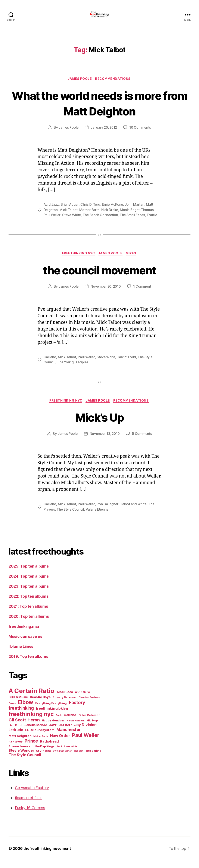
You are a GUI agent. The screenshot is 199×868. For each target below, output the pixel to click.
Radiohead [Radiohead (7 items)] (49, 749)
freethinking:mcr (24, 634)
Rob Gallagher (108, 512)
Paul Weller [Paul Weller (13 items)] (86, 743)
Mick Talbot (69, 217)
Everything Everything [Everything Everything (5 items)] (51, 711)
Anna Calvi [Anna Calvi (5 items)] (82, 699)
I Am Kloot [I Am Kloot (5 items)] (15, 733)
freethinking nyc (78, 261)
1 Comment (143, 294)
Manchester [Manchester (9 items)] (69, 737)
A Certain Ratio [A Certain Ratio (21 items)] (31, 698)
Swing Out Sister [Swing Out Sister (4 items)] (62, 758)
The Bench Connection (102, 222)
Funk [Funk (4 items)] (59, 723)
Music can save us (25, 644)
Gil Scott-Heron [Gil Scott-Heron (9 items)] (24, 727)
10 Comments (141, 134)
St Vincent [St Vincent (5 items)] (43, 758)
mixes (133, 261)
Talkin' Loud (128, 364)
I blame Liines (21, 654)
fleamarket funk (28, 805)
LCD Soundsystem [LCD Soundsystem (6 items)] (40, 737)
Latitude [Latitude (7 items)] (16, 737)
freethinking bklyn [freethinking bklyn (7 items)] (52, 716)
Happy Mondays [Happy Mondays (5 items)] (53, 728)
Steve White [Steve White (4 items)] (70, 754)
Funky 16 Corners (30, 815)
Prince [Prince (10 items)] (31, 748)
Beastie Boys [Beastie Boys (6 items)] (40, 704)
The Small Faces (135, 222)
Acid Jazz (51, 211)
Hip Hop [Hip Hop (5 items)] (92, 728)
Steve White (72, 222)
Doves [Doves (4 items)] (12, 711)
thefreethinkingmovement (48, 856)
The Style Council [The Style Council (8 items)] (25, 762)
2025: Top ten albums (29, 574)
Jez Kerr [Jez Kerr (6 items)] (65, 732)
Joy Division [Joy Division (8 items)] (85, 732)
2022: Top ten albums (29, 604)
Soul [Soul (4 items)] (59, 754)
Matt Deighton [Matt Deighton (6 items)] (20, 743)
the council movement (99, 277)
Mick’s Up (99, 424)
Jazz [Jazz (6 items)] (53, 732)
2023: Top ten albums (29, 594)
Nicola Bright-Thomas (138, 217)
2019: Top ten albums (28, 664)
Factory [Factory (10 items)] (77, 710)
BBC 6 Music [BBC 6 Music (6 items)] (18, 704)
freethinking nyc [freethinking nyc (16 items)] (31, 722)
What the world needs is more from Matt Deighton (99, 110)
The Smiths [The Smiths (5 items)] (93, 758)
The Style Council (71, 517)
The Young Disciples (73, 369)
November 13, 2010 (105, 441)
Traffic (154, 222)
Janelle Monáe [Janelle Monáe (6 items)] (36, 732)
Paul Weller (52, 222)
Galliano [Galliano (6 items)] (70, 722)
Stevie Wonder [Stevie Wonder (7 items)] (21, 758)
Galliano (50, 364)
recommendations (114, 86)
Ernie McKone (113, 211)
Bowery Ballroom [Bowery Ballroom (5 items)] (65, 705)
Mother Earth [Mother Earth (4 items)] (41, 744)
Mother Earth (90, 217)
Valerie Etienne (98, 517)
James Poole (79, 86)
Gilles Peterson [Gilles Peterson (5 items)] (89, 722)
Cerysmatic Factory (32, 795)
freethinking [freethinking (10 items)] (21, 716)
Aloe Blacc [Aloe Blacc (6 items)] (65, 699)
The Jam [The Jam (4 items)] (78, 758)
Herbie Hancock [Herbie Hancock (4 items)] (76, 728)
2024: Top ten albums (29, 584)
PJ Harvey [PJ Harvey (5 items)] (16, 749)
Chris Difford (91, 211)
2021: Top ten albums (28, 614)
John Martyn (136, 211)
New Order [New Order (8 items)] (60, 743)
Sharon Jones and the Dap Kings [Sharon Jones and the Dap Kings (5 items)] (32, 754)
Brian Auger (70, 211)
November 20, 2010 (106, 294)
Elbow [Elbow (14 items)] (25, 710)
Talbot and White (134, 512)
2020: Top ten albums (29, 624)
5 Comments (143, 441)
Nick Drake (111, 217)
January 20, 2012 (104, 134)
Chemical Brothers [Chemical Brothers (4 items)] (89, 705)
